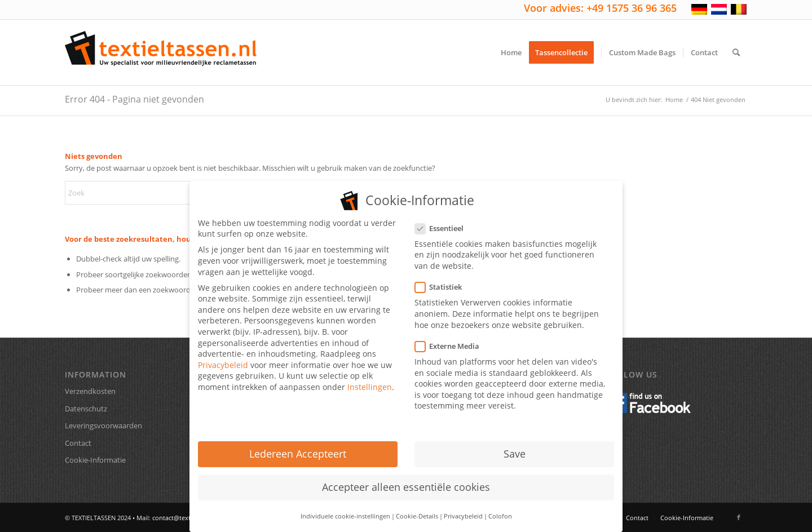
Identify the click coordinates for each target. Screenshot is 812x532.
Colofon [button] (500, 507)
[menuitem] (511, 52)
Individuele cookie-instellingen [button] (345, 507)
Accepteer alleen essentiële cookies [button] (406, 478)
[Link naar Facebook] (739, 517)
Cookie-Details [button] (417, 507)
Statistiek (443, 279)
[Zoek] (736, 52)
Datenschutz (86, 409)
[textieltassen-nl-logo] (161, 52)
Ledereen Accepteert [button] (298, 445)
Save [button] (515, 445)
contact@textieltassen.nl (188, 518)
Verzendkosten (90, 391)
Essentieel (444, 220)
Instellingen (370, 378)
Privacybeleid (223, 356)
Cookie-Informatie (95, 460)
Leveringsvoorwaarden (103, 425)
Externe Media (452, 337)
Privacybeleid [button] (463, 507)
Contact (78, 443)
